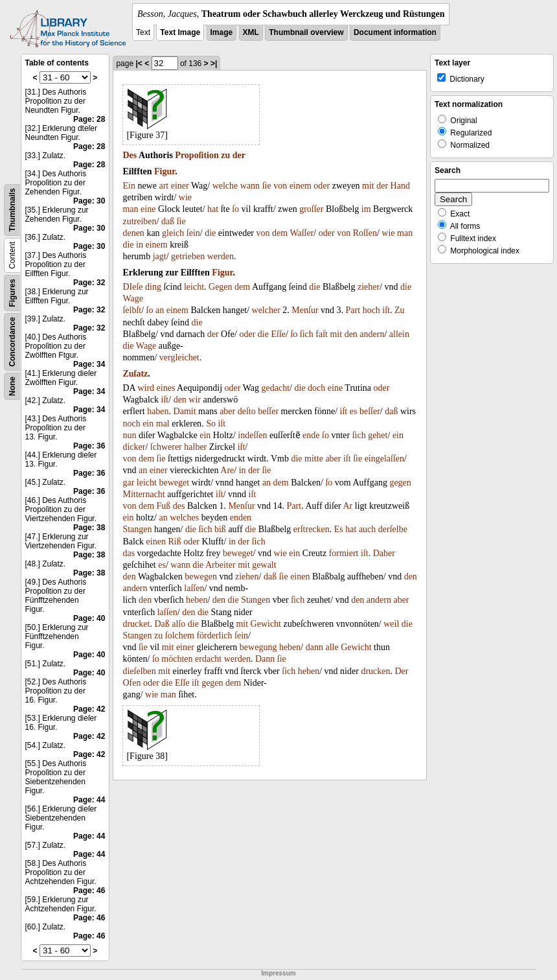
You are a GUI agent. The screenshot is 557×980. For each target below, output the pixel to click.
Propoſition (197, 155)
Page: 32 (89, 283)
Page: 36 (89, 446)
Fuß (164, 506)
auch (367, 529)
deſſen (256, 435)
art (164, 186)
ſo (235, 209)
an (160, 310)
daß (168, 221)
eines (166, 388)
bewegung (258, 647)
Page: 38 (89, 528)
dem (280, 233)
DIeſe (132, 287)
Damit (185, 411)
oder (322, 186)
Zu (400, 310)
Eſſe (278, 334)
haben (158, 411)
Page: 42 (89, 709)
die (210, 233)
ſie (267, 186)
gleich (173, 233)
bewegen (201, 577)
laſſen (194, 588)
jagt (160, 256)
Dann (265, 659)
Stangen (137, 529)
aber (227, 411)
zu (225, 155)
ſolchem (180, 636)
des (179, 506)
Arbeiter (221, 565)
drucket (136, 624)
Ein (129, 186)
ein (148, 424)
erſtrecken (312, 529)
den (351, 334)
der (239, 155)
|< (139, 64)
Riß (174, 542)
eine (148, 209)
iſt (386, 310)
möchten (177, 659)
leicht (194, 287)
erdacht (208, 659)
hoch (371, 310)
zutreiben (139, 221)
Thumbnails (12, 210)
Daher (384, 553)
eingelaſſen (384, 459)
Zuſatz (135, 374)
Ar (347, 506)
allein (399, 334)
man (130, 209)
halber (195, 447)
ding (153, 287)
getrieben (188, 256)
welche (225, 186)
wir (195, 400)
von (280, 186)
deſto (247, 411)
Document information (395, 32)
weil (391, 624)
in (140, 245)
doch (316, 388)
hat (213, 209)
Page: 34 (89, 364)
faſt (322, 334)
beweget (174, 483)
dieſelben (139, 671)
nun (129, 435)
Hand (400, 186)
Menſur (305, 310)
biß (220, 529)
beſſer (268, 411)
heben (197, 600)
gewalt (264, 565)
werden (221, 256)
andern (372, 334)
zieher (369, 287)
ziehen (247, 577)
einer (180, 186)
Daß (162, 624)
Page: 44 (89, 800)
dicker (134, 447)
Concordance (12, 342)
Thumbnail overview (306, 32)
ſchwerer (166, 447)
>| (214, 64)
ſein (193, 233)
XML (251, 32)
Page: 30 (89, 201)
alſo (178, 624)
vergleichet (179, 357)
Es (339, 529)
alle (332, 647)
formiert (344, 553)
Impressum (278, 973)
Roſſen (365, 233)
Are (227, 470)
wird (146, 388)
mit (368, 186)
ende (311, 435)
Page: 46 (89, 891)
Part (353, 310)
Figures (12, 293)
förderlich (214, 636)
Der (401, 671)
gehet (378, 435)
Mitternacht (143, 494)
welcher (266, 310)
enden (241, 518)
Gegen (221, 287)
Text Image (180, 32)
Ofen (131, 683)
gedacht (276, 388)
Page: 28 (89, 119)
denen (133, 233)
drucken (375, 671)
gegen (400, 483)
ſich (307, 334)
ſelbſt (132, 310)
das (129, 553)
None (12, 386)
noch (131, 424)
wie (185, 197)
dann (314, 647)
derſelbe (393, 529)
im (366, 209)
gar (128, 483)
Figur (165, 171)
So (211, 424)
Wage (133, 298)
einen (156, 542)
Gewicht (266, 624)
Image (222, 32)
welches (184, 518)
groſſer (311, 209)
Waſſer (301, 233)
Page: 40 (89, 618)
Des (130, 155)
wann (250, 186)
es (354, 411)
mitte (314, 459)
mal (163, 424)
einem (301, 186)
